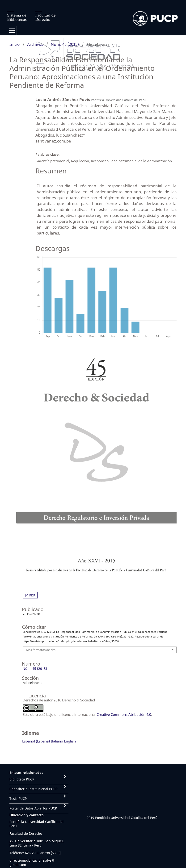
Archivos (35, 44)
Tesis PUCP (18, 799)
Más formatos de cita (41, 650)
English (70, 741)
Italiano (57, 741)
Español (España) (36, 741)
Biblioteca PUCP (22, 779)
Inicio (15, 44)
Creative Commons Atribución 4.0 (124, 714)
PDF (32, 595)
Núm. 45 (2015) (65, 44)
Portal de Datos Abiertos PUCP (33, 808)
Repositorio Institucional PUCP (33, 789)
